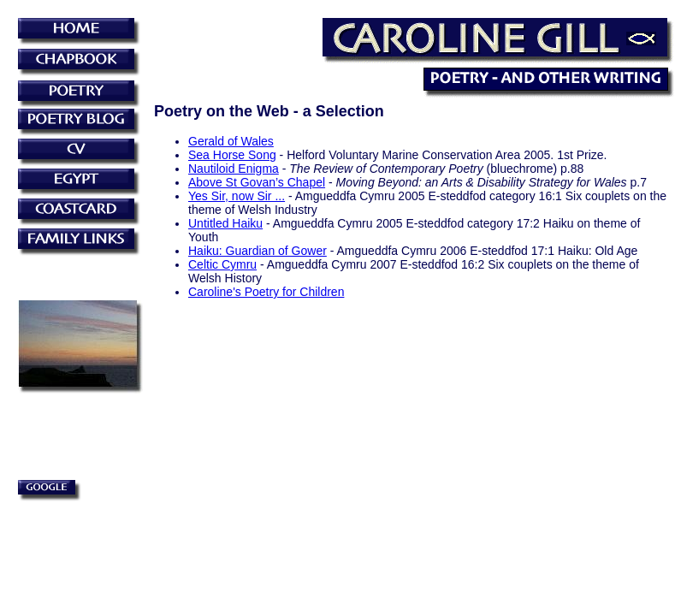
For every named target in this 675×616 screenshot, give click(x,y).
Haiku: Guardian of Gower (258, 251)
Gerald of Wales (231, 141)
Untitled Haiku (225, 223)
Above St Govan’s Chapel (257, 182)
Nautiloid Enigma (234, 169)
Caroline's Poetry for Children (266, 292)
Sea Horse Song (232, 155)
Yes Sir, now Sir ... (237, 196)
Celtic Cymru (222, 264)
